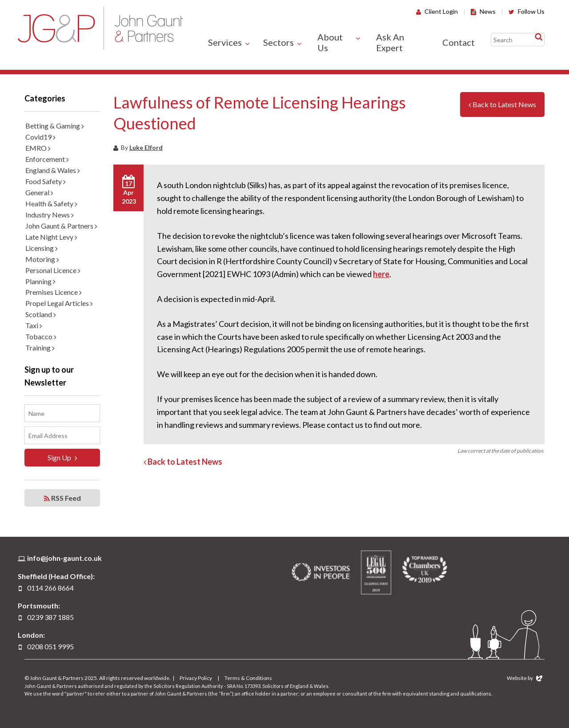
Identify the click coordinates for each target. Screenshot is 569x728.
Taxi (34, 325)
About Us (330, 42)
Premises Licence (54, 292)
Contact (459, 42)
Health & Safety (51, 203)
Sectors (278, 42)
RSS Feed (62, 498)
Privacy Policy (196, 678)
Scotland (41, 314)
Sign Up (62, 458)
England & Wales (53, 170)
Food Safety (46, 181)
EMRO (38, 148)
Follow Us (527, 11)
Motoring (42, 259)
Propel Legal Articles (59, 303)
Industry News (50, 215)
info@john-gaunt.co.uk (64, 558)
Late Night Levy (51, 237)
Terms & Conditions (248, 678)
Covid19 (40, 137)
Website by (525, 678)
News (483, 11)
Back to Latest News (502, 105)
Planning (40, 281)
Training (40, 348)
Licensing (42, 248)
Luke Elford (146, 147)
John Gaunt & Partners (100, 28)
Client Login (437, 11)
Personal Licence (53, 270)
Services (225, 42)
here (381, 274)
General (39, 192)
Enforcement (47, 159)
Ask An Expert (390, 42)
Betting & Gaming (55, 126)
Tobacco (41, 336)
